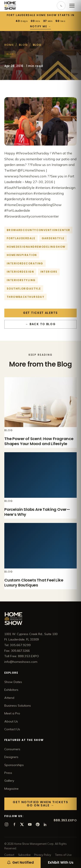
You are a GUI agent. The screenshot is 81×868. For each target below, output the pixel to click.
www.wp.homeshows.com (25, 176)
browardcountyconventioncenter (38, 230)
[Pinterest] (38, 824)
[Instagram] (6, 824)
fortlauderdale (21, 238)
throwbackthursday (25, 297)
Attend (9, 698)
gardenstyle (53, 238)
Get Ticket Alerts (40, 313)
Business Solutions (18, 706)
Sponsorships (14, 765)
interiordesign (20, 272)
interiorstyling (21, 280)
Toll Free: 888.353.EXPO (22, 656)
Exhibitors (11, 690)
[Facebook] (14, 824)
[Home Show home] (10, 6)
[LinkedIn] (45, 824)
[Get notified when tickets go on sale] (20, 863)
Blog (23, 45)
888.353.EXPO (65, 820)
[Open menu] (72, 6)
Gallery (9, 781)
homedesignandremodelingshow (36, 247)
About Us (11, 721)
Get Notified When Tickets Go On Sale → (40, 804)
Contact (9, 855)
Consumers (12, 749)
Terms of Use (63, 855)
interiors (49, 272)
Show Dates (13, 682)
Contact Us (12, 729)
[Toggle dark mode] (61, 6)
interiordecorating (25, 263)
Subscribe (24, 855)
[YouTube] (30, 824)
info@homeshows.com (21, 662)
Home (9, 45)
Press (8, 773)
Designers (11, 757)
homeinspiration (22, 255)
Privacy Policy (43, 855)
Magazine (11, 789)
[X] (22, 824)
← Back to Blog (41, 324)
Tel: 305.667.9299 (17, 645)
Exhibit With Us (61, 862)
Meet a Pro (12, 713)
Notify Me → (41, 26)
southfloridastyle (24, 289)
